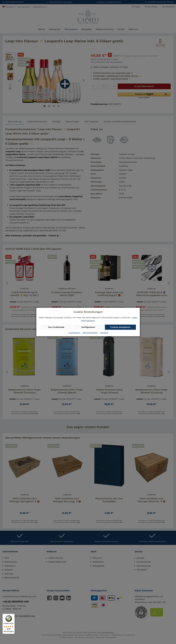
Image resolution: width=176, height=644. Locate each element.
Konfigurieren (88, 327)
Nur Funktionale (56, 327)
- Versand (104, 333)
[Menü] (13, 615)
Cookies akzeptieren (120, 327)
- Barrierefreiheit (90, 333)
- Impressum (74, 333)
